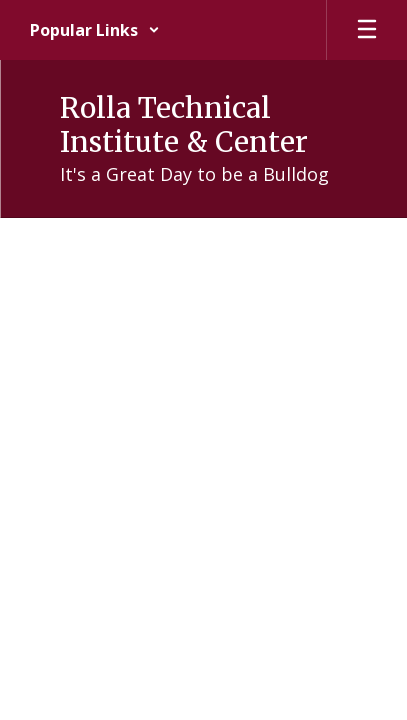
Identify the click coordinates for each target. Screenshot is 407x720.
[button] (95, 30)
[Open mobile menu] (367, 30)
